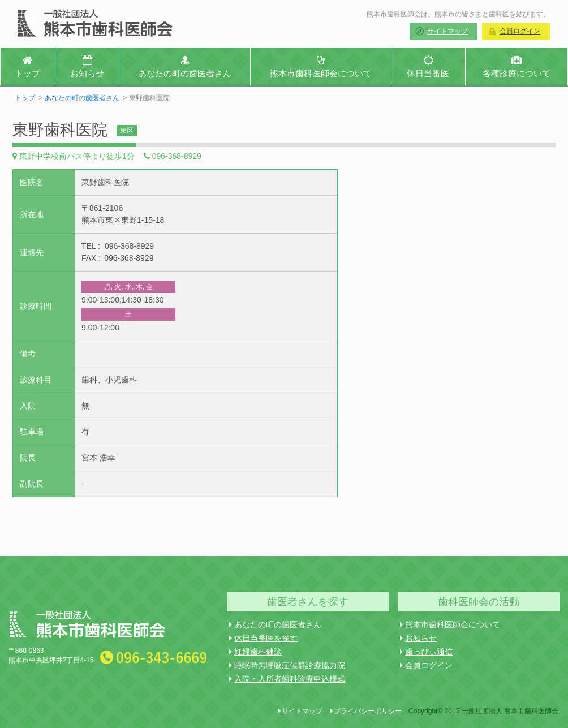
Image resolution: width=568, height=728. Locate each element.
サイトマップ (447, 31)
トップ (25, 98)
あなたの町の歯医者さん (82, 98)
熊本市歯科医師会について (450, 624)
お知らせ (418, 638)
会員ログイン (520, 31)
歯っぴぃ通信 (426, 652)
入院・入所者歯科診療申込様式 (287, 679)
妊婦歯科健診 (255, 652)
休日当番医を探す (263, 638)
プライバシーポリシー (366, 711)
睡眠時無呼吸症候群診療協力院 (287, 665)
